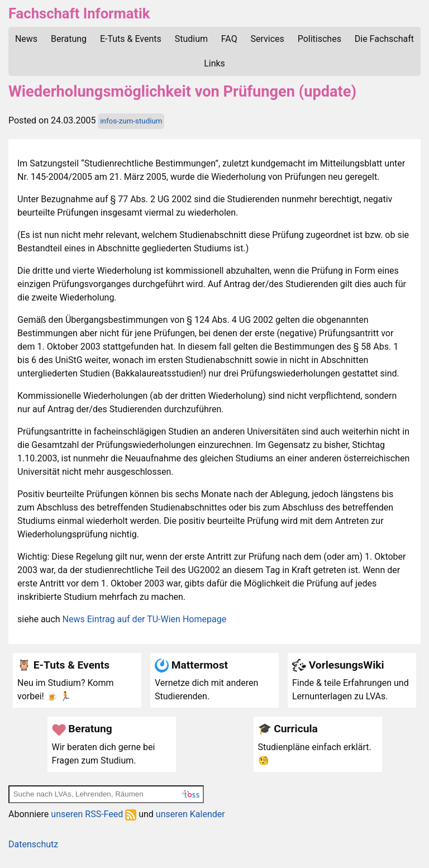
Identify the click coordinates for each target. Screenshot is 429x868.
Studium (191, 39)
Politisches (320, 39)
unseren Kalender (190, 814)
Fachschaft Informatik (79, 13)
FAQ (229, 39)
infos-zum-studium (131, 121)
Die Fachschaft (384, 39)
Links (214, 63)
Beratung (69, 39)
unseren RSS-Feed (94, 814)
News (26, 39)
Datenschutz (33, 844)
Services (268, 39)
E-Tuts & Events (131, 39)
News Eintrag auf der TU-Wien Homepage (145, 619)
